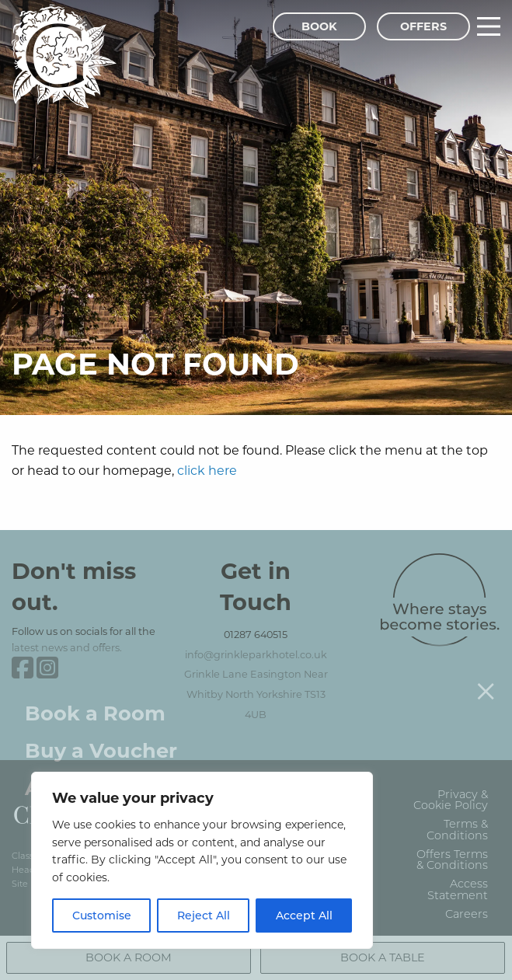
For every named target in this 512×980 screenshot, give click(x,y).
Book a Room (95, 694)
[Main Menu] (489, 26)
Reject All (204, 915)
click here (207, 470)
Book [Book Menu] (319, 26)
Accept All (304, 915)
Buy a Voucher (101, 731)
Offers (423, 26)
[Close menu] (486, 671)
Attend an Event (110, 768)
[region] (202, 860)
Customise (102, 915)
